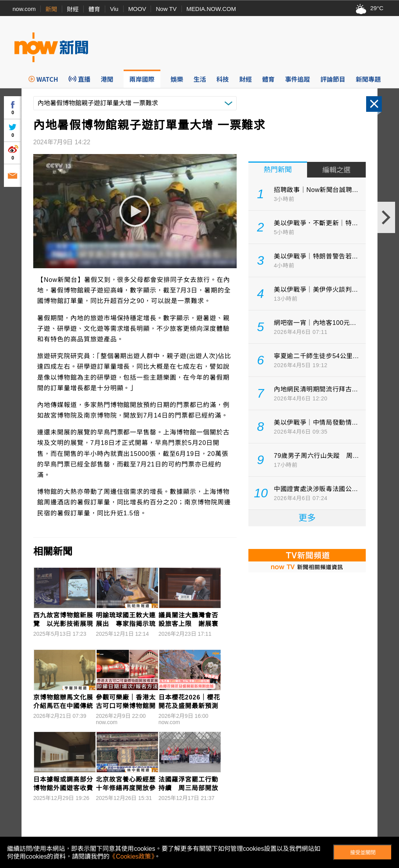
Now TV (166, 9)
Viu (114, 9)
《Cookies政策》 (132, 856)
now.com (24, 9)
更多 (307, 518)
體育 (94, 9)
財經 (73, 9)
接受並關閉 (363, 853)
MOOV (137, 9)
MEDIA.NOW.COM (211, 9)
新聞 (51, 9)
